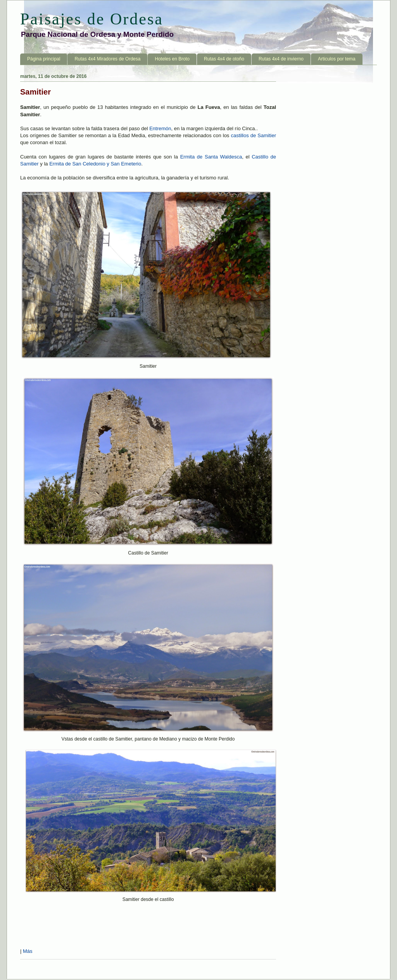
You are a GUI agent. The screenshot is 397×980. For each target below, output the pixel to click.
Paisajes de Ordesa (92, 19)
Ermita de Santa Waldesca (211, 157)
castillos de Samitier (253, 135)
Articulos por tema (337, 59)
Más (28, 951)
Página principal (44, 59)
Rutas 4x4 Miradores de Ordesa (107, 59)
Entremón (160, 128)
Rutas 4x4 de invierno (281, 59)
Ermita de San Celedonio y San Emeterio (95, 164)
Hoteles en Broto (172, 59)
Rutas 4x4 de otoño (224, 59)
